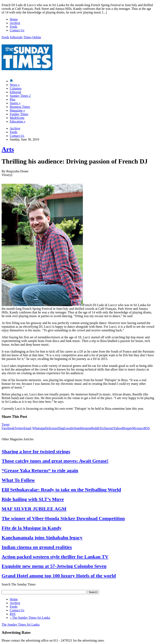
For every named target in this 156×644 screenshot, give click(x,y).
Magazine (17, 110)
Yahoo (118, 428)
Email (27, 428)
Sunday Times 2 (20, 96)
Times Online (32, 37)
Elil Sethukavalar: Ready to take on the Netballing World (61, 490)
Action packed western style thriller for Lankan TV (55, 557)
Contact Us (17, 30)
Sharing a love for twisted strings (36, 451)
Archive (15, 23)
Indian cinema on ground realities (37, 547)
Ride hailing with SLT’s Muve (33, 499)
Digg (61, 428)
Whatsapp (39, 428)
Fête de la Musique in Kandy (32, 528)
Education (18, 121)
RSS (147, 428)
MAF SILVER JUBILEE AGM (34, 509)
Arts (8, 149)
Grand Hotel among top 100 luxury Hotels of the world (59, 576)
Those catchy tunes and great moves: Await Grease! (55, 461)
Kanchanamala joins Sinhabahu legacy (42, 538)
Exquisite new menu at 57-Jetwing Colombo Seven (54, 566)
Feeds (14, 27)
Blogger (127, 428)
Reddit (95, 428)
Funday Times (19, 114)
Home (14, 19)
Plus (13, 99)
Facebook (8, 428)
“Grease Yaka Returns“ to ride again (40, 470)
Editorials (16, 37)
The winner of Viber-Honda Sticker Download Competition (63, 518)
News (15, 85)
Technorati (107, 428)
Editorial (15, 92)
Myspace (138, 428)
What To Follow (18, 480)
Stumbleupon (82, 428)
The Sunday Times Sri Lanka (30, 618)
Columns (16, 88)
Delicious (51, 428)
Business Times (20, 107)
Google (69, 428)
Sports (15, 103)
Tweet (6, 424)
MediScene (17, 118)
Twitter (19, 428)
